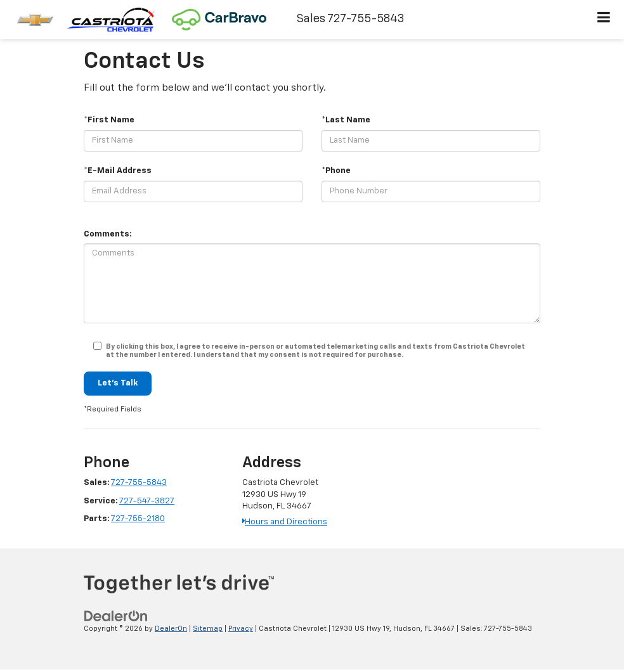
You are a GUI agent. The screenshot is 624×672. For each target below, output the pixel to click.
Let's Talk (118, 383)
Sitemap (208, 629)
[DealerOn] (116, 617)
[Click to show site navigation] (604, 20)
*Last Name (346, 120)
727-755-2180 (138, 519)
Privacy (241, 629)
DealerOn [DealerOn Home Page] (171, 629)
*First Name (109, 120)
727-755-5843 (139, 483)
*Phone (336, 171)
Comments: (108, 234)
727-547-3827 (147, 501)
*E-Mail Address (118, 171)
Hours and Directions (285, 522)
